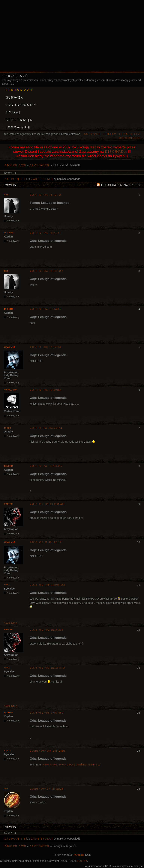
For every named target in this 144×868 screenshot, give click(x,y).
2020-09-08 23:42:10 (48, 751)
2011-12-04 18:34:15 (45, 309)
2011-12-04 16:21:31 (45, 233)
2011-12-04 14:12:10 (45, 195)
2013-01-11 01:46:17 (45, 542)
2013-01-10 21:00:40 (47, 504)
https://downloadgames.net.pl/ (71, 765)
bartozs (8, 466)
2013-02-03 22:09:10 (47, 668)
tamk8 (7, 751)
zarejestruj (42, 179)
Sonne (7, 428)
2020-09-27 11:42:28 (47, 789)
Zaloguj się (15, 179)
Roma (7, 585)
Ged (6, 789)
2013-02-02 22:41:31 (46, 630)
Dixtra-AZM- (11, 390)
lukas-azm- (10, 347)
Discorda (116, 152)
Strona (11, 623)
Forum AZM (15, 76)
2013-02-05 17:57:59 (47, 713)
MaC (6, 195)
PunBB (79, 855)
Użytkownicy (21, 105)
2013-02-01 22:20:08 (47, 585)
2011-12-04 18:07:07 (46, 271)
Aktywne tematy (100, 134)
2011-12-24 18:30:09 (46, 466)
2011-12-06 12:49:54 (46, 390)
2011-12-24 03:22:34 (46, 428)
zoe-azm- (9, 233)
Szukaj (13, 112)
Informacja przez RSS (121, 185)
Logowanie (18, 127)
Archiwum (39, 165)
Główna (14, 98)
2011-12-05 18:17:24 (45, 347)
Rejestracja (19, 120)
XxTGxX (8, 504)
